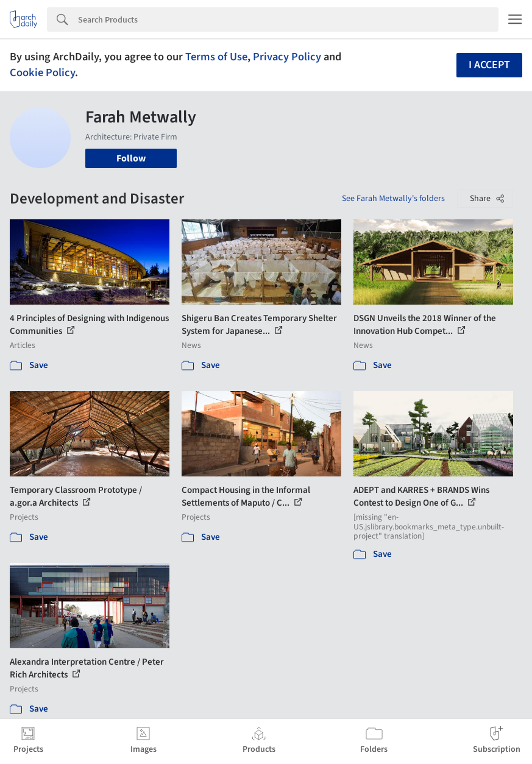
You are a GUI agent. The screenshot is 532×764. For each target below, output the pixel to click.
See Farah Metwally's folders (393, 199)
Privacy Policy (287, 57)
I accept (489, 65)
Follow (131, 158)
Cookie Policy (42, 73)
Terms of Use (216, 57)
